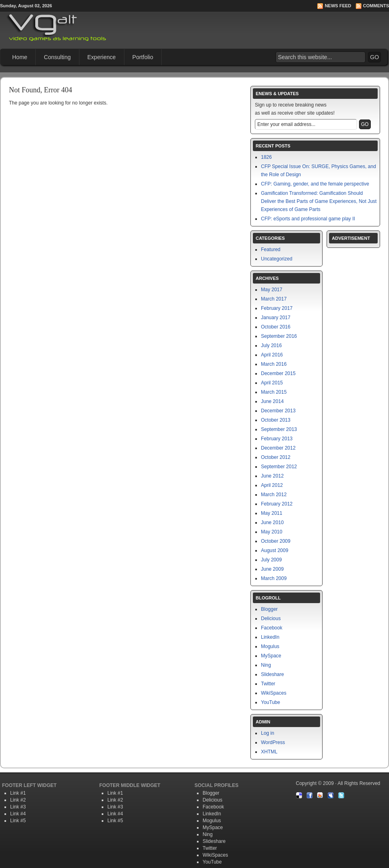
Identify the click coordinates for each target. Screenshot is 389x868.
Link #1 (18, 793)
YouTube (270, 702)
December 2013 (278, 411)
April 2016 (272, 355)
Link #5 (18, 821)
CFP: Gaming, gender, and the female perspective (315, 184)
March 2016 (274, 364)
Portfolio (143, 57)
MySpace (271, 656)
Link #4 (18, 814)
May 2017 (272, 290)
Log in (268, 733)
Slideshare (273, 674)
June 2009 (272, 569)
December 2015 (278, 373)
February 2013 (277, 439)
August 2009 (275, 550)
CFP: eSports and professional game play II (308, 219)
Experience (102, 57)
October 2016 (276, 327)
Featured (271, 250)
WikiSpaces (274, 693)
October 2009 (276, 541)
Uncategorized (277, 259)
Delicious (271, 618)
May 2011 (272, 513)
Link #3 (18, 807)
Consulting (57, 57)
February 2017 (277, 308)
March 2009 (274, 578)
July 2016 (271, 345)
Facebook (272, 628)
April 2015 (272, 383)
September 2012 (279, 467)
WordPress (273, 742)
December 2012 (278, 448)
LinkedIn (270, 637)
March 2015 (274, 392)
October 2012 (276, 457)
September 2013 (279, 429)
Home (20, 57)
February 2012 (277, 504)
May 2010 (272, 532)
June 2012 (272, 476)
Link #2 (18, 800)
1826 (266, 157)
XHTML (269, 752)
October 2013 (276, 420)
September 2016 (279, 336)
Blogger (269, 609)
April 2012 (272, 485)
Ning (266, 665)
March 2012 (274, 495)
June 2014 (272, 401)
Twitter (268, 684)
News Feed (338, 6)
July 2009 (271, 560)
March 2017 (274, 299)
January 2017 (276, 318)
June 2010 (272, 523)
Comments (376, 6)
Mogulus (270, 646)
